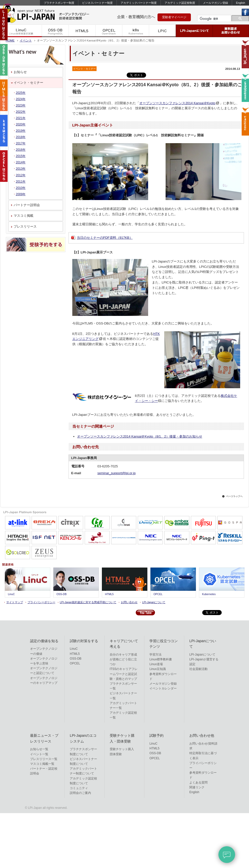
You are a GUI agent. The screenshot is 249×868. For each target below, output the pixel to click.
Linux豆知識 (158, 669)
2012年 (21, 175)
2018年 (21, 137)
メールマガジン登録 (216, 3)
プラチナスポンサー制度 (59, 3)
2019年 (21, 131)
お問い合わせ (129, 602)
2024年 (21, 99)
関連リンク (197, 787)
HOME (10, 40)
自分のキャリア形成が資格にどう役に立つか (123, 659)
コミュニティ (79, 788)
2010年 (21, 188)
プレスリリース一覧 (44, 759)
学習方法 (155, 655)
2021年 (21, 118)
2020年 (21, 124)
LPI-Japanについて (194, 31)
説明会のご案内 (80, 793)
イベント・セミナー (28, 83)
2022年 (21, 112)
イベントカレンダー (163, 688)
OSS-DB (55, 31)
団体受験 (116, 754)
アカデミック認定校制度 (180, 3)
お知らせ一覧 (39, 749)
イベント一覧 (39, 754)
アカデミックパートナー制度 (139, 3)
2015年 (21, 156)
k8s (136, 31)
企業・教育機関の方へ (136, 17)
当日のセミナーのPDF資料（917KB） (105, 238)
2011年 (21, 182)
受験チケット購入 (122, 749)
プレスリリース (25, 226)
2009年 (21, 194)
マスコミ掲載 (24, 216)
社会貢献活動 (198, 669)
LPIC (163, 31)
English (240, 3)
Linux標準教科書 (161, 659)
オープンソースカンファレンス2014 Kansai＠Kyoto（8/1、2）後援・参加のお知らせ (140, 436)
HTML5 (82, 31)
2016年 (21, 150)
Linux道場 (156, 664)
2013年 (21, 169)
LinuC (21, 31)
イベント (26, 40)
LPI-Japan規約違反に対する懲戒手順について (88, 602)
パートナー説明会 (27, 205)
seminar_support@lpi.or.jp (116, 473)
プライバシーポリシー (41, 602)
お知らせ (20, 72)
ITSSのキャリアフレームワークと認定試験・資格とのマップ (124, 674)
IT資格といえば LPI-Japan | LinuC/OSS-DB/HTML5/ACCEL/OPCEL (53, 15)
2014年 (21, 162)
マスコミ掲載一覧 (42, 764)
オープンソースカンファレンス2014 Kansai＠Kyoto (177, 103)
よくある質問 (198, 783)
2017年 (21, 143)
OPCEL (109, 31)
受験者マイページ (174, 17)
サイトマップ (15, 602)
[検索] (214, 19)
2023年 (21, 105)
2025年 (21, 93)
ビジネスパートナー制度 (97, 3)
